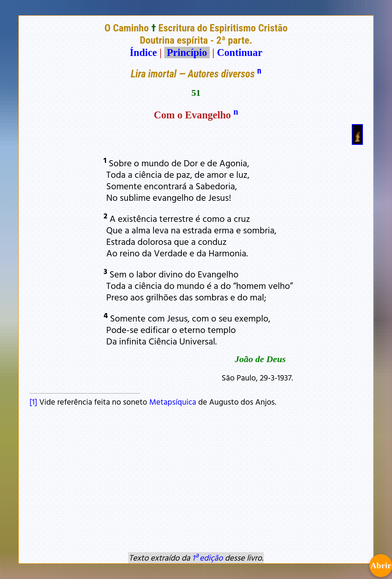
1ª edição (207, 558)
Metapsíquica (173, 402)
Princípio (187, 52)
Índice (143, 52)
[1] (33, 402)
